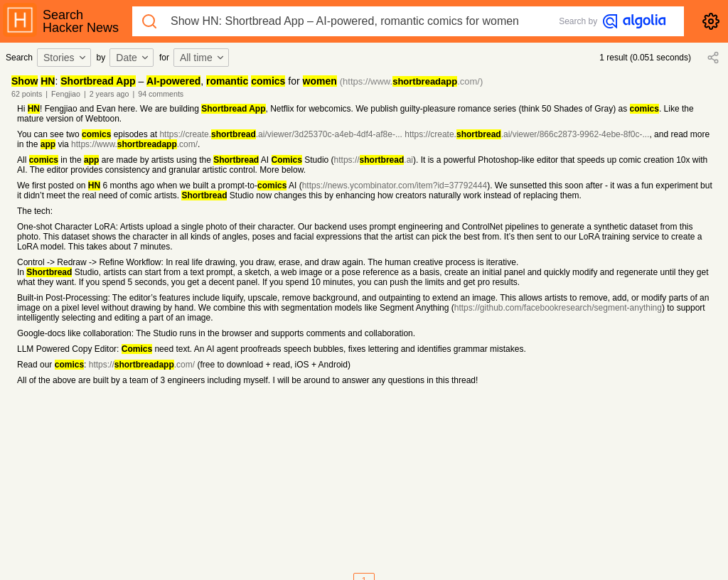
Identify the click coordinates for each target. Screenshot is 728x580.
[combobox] (66, 58)
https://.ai (374, 160)
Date (133, 58)
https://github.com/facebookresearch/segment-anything (558, 308)
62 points (27, 94)
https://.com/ (142, 365)
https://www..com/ (134, 144)
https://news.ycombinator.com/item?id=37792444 (395, 186)
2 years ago (109, 94)
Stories (65, 58)
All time (203, 58)
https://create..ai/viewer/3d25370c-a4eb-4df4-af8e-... (281, 134)
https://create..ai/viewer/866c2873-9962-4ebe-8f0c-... (527, 134)
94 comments (161, 94)
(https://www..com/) (412, 81)
